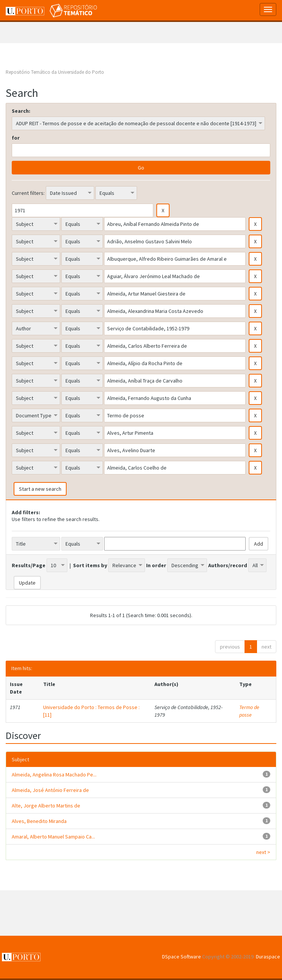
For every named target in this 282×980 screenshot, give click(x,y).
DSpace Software (182, 957)
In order (156, 565)
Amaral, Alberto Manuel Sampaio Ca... (53, 837)
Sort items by (90, 565)
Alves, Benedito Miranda (39, 821)
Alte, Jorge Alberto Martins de (46, 806)
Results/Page (29, 565)
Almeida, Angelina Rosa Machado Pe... (54, 775)
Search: (21, 111)
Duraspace (268, 957)
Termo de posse (249, 711)
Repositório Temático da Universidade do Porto (55, 72)
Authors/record (228, 565)
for (16, 138)
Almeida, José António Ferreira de (50, 790)
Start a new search (40, 489)
